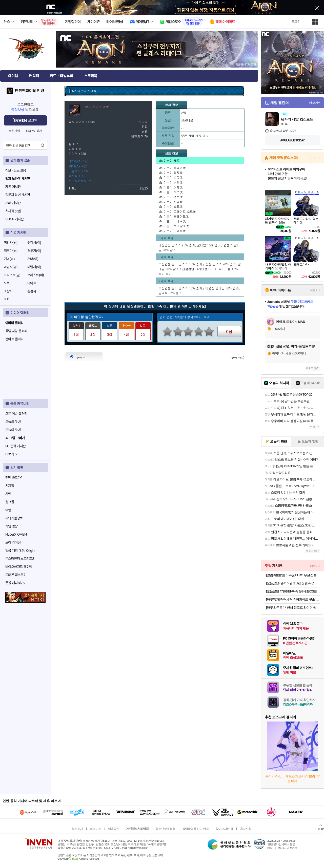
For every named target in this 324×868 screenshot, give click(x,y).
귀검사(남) (11, 243)
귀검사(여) (34, 243)
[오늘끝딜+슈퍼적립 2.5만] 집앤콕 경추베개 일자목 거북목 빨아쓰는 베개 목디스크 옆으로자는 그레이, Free (293, 583)
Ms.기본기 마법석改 (172, 231)
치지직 (10, 486)
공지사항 (246, 829)
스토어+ (315, 158)
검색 (43, 145)
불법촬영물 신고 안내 (195, 829)
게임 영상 (12, 526)
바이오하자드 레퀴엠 (19, 567)
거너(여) (33, 259)
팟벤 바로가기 (14, 478)
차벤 (8, 494)
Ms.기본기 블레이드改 (174, 216)
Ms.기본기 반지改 (171, 177)
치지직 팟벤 (13, 211)
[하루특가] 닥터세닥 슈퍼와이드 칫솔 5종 (293, 599)
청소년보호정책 (165, 829)
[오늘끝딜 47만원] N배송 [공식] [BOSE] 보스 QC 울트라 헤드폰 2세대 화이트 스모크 (293, 591)
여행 (8, 510)
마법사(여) (34, 267)
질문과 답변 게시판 (18, 195)
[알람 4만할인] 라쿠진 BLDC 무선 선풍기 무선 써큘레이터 (293, 575)
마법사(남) (11, 267)
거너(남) (9, 259)
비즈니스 (95, 829)
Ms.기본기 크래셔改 (172, 221)
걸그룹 (10, 502)
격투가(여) (34, 251)
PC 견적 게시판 (15, 446)
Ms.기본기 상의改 (171, 182)
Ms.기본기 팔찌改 (171, 172)
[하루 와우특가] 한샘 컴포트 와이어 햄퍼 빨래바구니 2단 (293, 608)
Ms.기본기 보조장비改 (174, 226)
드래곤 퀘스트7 (15, 575)
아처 (7, 299)
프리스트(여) (36, 275)
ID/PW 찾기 (34, 131)
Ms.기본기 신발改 (171, 202)
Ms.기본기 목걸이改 (172, 168)
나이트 (32, 283)
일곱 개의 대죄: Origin (20, 551)
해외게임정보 (14, 518)
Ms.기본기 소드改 (171, 206)
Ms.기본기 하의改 (171, 192)
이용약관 (114, 829)
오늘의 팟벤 (13, 430)
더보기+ (315, 103)
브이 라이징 (13, 542)
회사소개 (77, 829)
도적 (7, 283)
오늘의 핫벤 (13, 422)
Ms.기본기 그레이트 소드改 (177, 211)
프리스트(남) (12, 275)
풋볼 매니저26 (15, 583)
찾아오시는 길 (224, 829)
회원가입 (14, 131)
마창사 (8, 291)
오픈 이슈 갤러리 (16, 414)
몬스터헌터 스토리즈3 (20, 559)
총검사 (32, 291)
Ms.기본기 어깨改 (171, 187)
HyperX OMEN (16, 534)
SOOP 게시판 (14, 219)
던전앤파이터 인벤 (29, 91)
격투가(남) (11, 251)
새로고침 (311, 368)
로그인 (296, 22)
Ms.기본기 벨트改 (171, 197)
